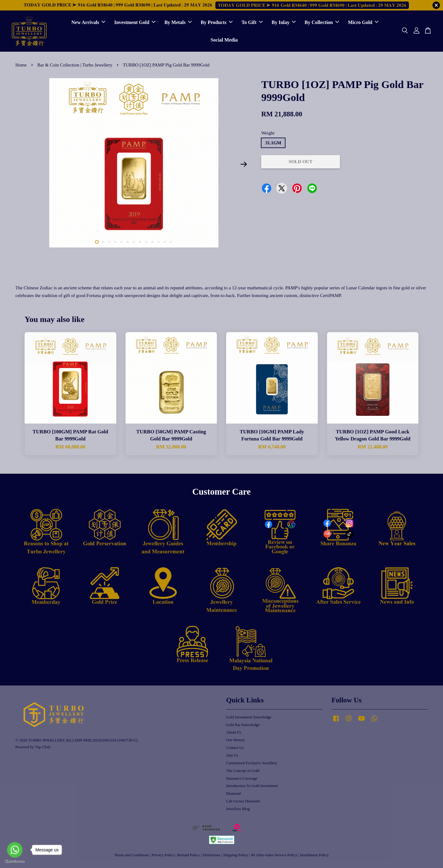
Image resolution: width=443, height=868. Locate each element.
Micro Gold (363, 22)
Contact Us (235, 748)
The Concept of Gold (243, 771)
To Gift (252, 22)
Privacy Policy (163, 855)
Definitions (212, 855)
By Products (217, 22)
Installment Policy (315, 855)
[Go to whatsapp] (15, 850)
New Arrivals (88, 22)
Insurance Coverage (242, 778)
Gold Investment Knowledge (249, 717)
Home (21, 65)
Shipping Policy (236, 855)
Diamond (233, 794)
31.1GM (273, 143)
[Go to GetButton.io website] (15, 862)
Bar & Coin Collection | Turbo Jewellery (75, 65)
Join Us (232, 755)
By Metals (178, 22)
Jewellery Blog (238, 809)
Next (244, 164)
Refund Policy (188, 855)
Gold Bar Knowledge (243, 725)
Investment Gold (135, 22)
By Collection (322, 22)
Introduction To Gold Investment (252, 786)
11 (158, 242)
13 (171, 242)
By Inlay (284, 22)
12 (165, 242)
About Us (234, 732)
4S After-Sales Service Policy (274, 855)
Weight (268, 133)
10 (152, 242)
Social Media (224, 40)
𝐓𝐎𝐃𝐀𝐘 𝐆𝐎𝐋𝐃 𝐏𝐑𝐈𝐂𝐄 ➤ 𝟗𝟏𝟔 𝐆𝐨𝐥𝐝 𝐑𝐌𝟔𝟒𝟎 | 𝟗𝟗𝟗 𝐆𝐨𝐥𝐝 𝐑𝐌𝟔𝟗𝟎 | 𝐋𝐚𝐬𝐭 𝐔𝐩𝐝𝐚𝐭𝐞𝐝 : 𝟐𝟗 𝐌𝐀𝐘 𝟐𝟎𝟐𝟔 (312, 5)
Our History (235, 740)
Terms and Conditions (131, 855)
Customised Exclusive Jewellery (252, 763)
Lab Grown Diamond (243, 801)
